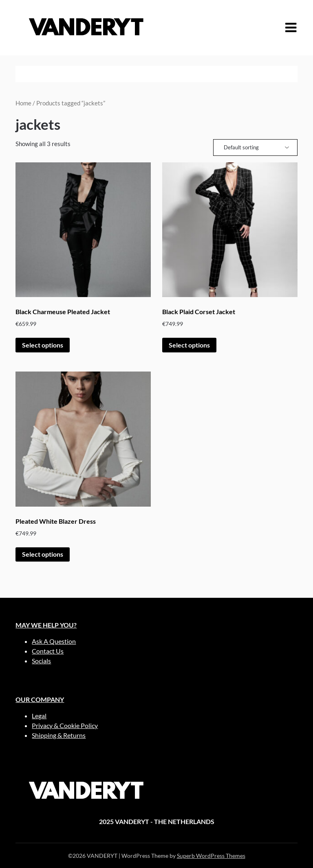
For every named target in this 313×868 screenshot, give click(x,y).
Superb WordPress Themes (211, 856)
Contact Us (48, 651)
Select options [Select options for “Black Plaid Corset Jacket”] (189, 345)
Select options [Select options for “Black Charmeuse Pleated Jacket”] (43, 345)
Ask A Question (54, 641)
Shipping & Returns (59, 735)
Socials (41, 661)
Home (23, 103)
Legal (39, 716)
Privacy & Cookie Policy (65, 725)
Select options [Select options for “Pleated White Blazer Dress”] (43, 554)
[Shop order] (255, 148)
